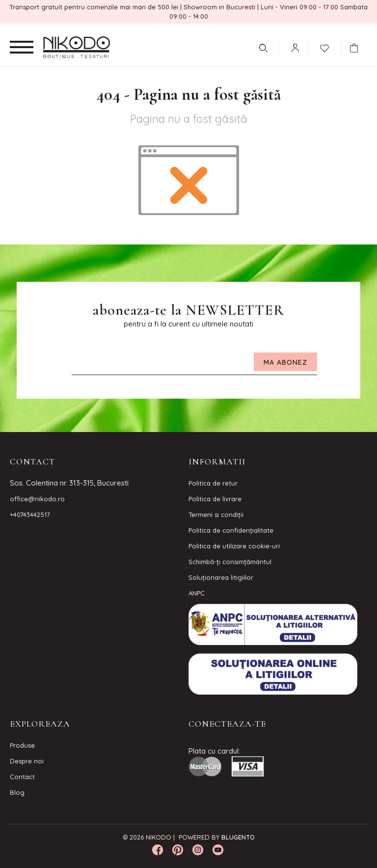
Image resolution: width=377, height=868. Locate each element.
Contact (22, 777)
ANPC (197, 593)
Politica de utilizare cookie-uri (234, 546)
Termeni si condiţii (216, 515)
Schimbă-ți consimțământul (230, 562)
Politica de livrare (215, 499)
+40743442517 (30, 515)
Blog (17, 792)
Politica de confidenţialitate (231, 530)
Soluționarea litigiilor (221, 577)
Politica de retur (213, 483)
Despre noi (27, 761)
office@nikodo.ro (37, 499)
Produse (22, 745)
